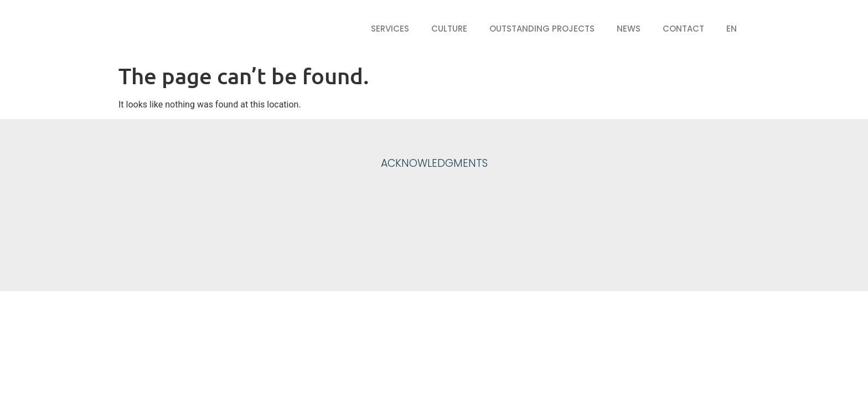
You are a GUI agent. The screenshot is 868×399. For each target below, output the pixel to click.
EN (732, 29)
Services (390, 29)
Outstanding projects (542, 29)
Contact (683, 29)
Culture (449, 29)
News (629, 29)
